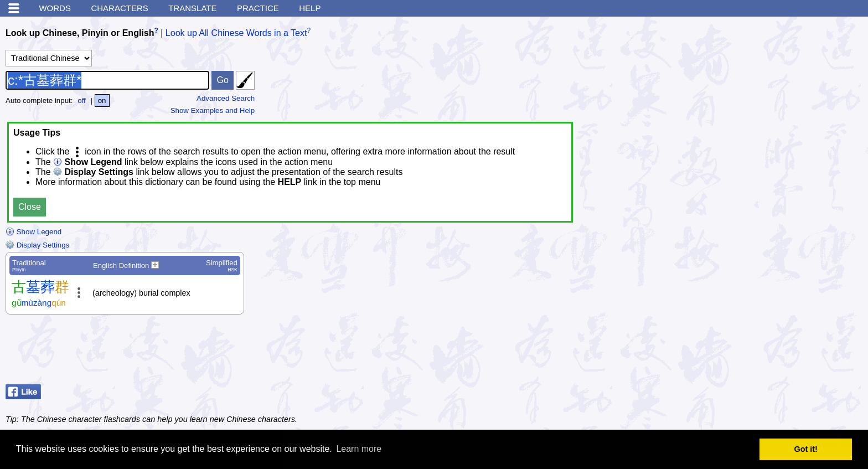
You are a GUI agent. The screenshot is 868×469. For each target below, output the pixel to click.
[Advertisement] (774, 352)
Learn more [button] (359, 449)
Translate (192, 8)
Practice (258, 8)
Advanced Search (226, 98)
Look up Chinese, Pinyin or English (80, 33)
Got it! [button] (806, 449)
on (102, 101)
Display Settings (37, 245)
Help (310, 8)
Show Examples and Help (213, 110)
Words (55, 8)
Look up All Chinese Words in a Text (236, 33)
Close (30, 207)
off (82, 101)
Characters (119, 8)
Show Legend (33, 232)
